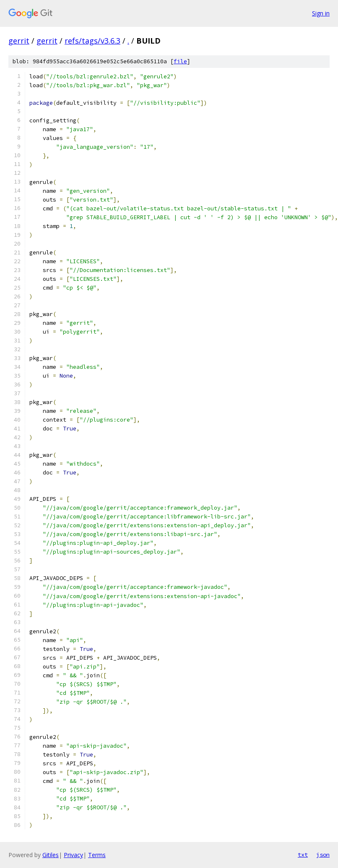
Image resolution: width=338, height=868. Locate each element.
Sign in (321, 13)
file (180, 61)
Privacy (73, 855)
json (323, 855)
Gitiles (51, 855)
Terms (97, 855)
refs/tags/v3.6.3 (92, 41)
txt (303, 855)
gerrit (19, 41)
